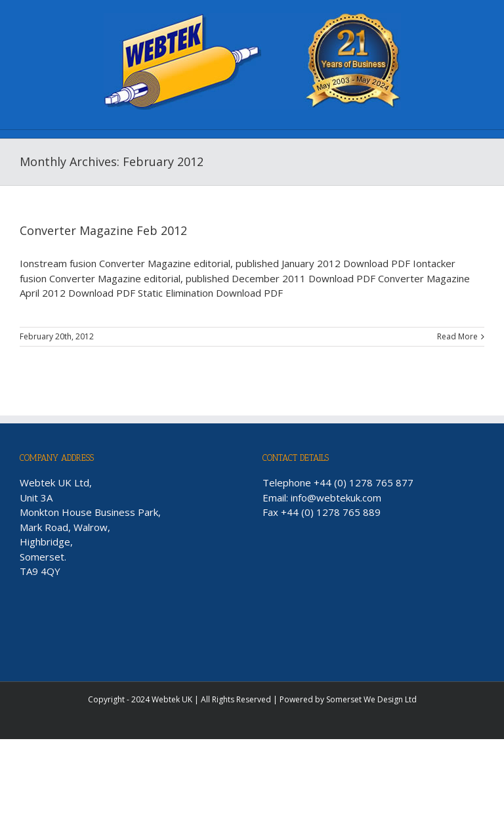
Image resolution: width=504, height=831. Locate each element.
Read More (457, 336)
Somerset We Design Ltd (371, 699)
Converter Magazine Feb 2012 (103, 230)
